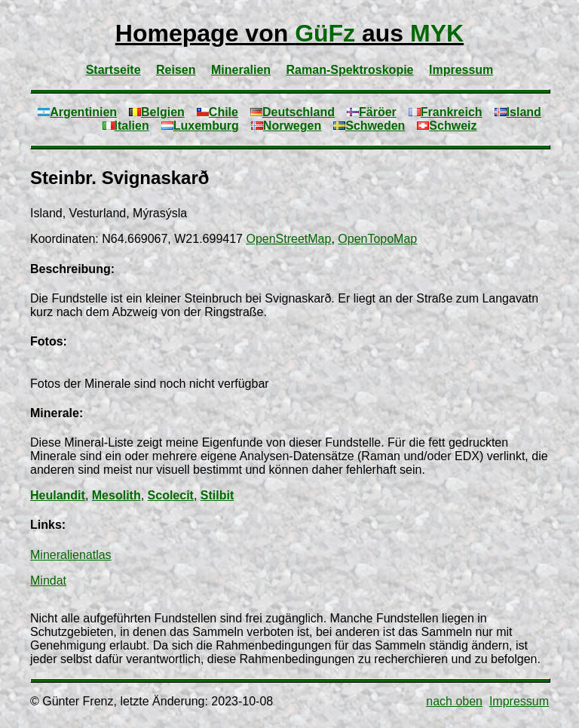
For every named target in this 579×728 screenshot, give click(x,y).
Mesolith (116, 495)
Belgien (157, 112)
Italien (126, 126)
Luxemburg (200, 126)
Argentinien (77, 112)
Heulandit (58, 495)
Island (518, 112)
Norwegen (286, 126)
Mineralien (241, 70)
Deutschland (293, 112)
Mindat (48, 581)
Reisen (176, 70)
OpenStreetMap (288, 239)
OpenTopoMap (377, 239)
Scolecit (171, 495)
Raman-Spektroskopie (350, 70)
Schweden (369, 126)
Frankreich (446, 112)
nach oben (454, 701)
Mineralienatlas (71, 555)
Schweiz (447, 126)
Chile (218, 112)
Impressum (461, 70)
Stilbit (217, 495)
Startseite (113, 70)
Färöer (372, 112)
